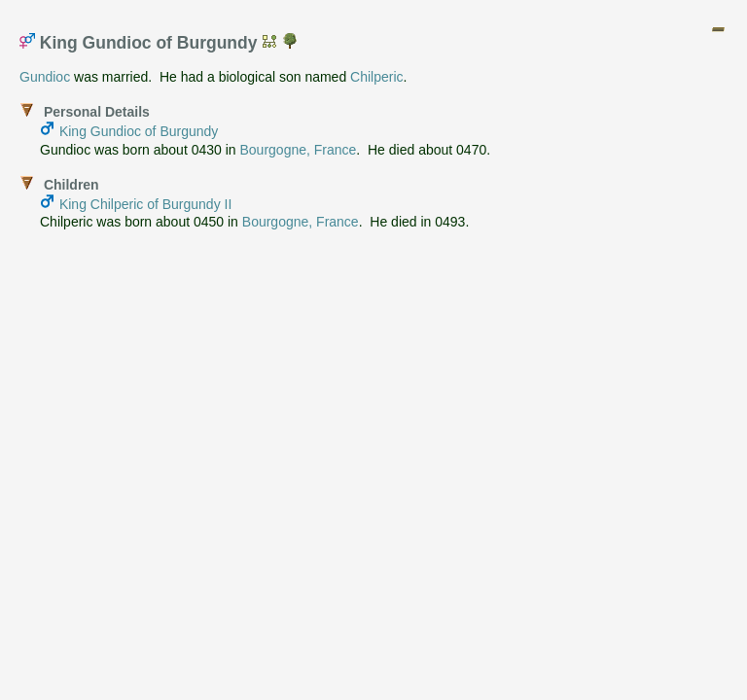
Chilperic (376, 77)
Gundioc (45, 77)
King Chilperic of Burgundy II (145, 204)
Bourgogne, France (298, 150)
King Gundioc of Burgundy (139, 131)
